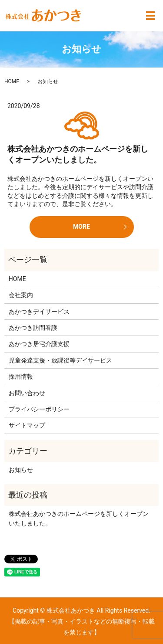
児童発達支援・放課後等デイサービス (60, 360)
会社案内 (21, 295)
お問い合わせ (27, 393)
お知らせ (21, 470)
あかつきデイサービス (39, 312)
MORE (81, 227)
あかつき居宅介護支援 (39, 344)
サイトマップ (27, 425)
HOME (12, 81)
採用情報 (21, 376)
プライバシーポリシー (39, 409)
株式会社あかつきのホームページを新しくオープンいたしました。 (79, 519)
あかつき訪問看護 (33, 328)
